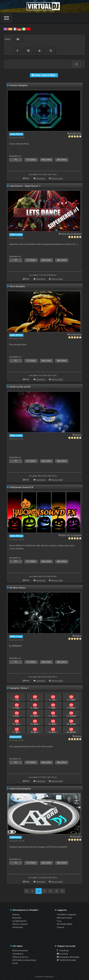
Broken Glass (18, 588)
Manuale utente (64, 918)
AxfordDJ (77, 837)
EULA (15, 963)
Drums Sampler (19, 85)
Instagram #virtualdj (68, 957)
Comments (41, 178)
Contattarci (18, 954)
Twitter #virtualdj (66, 960)
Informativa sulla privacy (24, 960)
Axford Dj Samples (20, 789)
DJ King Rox (76, 133)
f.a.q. (59, 921)
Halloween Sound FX (22, 487)
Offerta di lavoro (20, 957)
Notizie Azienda (20, 950)
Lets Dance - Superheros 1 (25, 186)
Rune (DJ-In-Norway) (71, 234)
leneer (78, 435)
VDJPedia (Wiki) (65, 924)
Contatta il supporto (67, 915)
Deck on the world (20, 387)
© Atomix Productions (44, 977)
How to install (57, 178)
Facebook (63, 950)
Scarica (16, 915)
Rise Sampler (18, 286)
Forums (61, 927)
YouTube (62, 954)
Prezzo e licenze (20, 924)
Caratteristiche (19, 921)
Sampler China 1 (19, 688)
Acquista (17, 918)
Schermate (18, 927)
